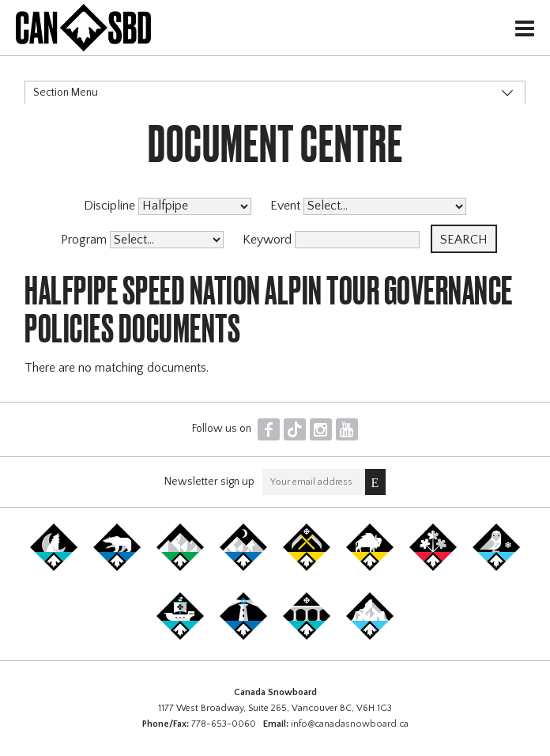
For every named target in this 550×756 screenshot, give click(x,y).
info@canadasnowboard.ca (350, 724)
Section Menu (66, 93)
